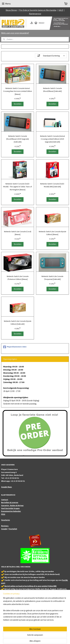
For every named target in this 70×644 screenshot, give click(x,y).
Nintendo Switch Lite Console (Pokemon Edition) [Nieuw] (18, 278)
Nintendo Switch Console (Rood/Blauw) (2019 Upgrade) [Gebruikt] (18, 139)
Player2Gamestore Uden (15, 347)
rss (35, 639)
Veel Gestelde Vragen (10, 508)
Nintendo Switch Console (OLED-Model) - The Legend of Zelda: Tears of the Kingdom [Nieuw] (18, 187)
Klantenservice (35, 14)
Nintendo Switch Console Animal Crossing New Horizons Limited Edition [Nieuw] (18, 91)
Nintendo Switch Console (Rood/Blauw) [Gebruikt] (52, 90)
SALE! (61, 10)
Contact (5, 500)
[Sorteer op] (51, 56)
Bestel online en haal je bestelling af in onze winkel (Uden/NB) (30, 586)
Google (4, 529)
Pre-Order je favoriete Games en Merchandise (38, 10)
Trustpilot (13, 529)
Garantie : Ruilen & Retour (12, 505)
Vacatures (6, 520)
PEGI (3, 514)
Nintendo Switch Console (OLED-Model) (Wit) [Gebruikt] (52, 185)
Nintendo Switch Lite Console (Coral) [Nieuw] (18, 233)
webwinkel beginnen (43, 639)
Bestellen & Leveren (10, 502)
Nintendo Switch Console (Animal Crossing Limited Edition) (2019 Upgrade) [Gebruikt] (52, 139)
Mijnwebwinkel (61, 639)
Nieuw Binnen (11, 10)
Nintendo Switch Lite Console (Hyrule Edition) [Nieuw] (52, 233)
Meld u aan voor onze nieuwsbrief (15, 33)
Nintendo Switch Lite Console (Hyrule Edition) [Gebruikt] (18, 323)
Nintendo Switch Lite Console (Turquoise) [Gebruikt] (52, 278)
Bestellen (18, 104)
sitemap (31, 639)
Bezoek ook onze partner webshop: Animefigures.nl (21, 614)
